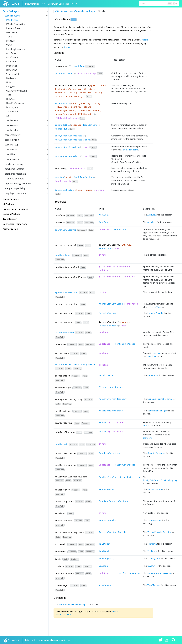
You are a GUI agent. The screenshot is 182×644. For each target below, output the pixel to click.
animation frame (131, 149)
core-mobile (11, 149)
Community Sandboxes (58, 4)
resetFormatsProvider (67, 156)
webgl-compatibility (15, 188)
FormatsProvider (108, 313)
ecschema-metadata (15, 174)
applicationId (63, 255)
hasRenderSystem (64, 332)
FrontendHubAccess (125, 344)
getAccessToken (64, 74)
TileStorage (12, 111)
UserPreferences (15, 103)
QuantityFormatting (17, 91)
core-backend (12, 120)
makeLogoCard (62, 104)
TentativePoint (108, 520)
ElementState (13, 28)
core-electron (12, 140)
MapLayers (12, 107)
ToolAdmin (105, 551)
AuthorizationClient (111, 303)
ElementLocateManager (112, 387)
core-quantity (12, 159)
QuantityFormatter (110, 453)
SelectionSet (13, 74)
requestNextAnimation (67, 147)
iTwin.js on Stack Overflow (167, 640)
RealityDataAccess (125, 464)
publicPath (61, 444)
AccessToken (156, 306)
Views (9, 45)
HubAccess (12, 99)
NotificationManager (111, 410)
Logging (11, 87)
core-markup (12, 145)
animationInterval (66, 230)
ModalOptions (90, 125)
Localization (107, 375)
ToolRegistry (107, 558)
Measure (11, 41)
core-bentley (11, 130)
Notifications (13, 57)
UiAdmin (103, 566)
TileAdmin (105, 544)
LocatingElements (16, 49)
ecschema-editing (14, 164)
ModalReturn (62, 129)
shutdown (152, 356)
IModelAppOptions (84, 177)
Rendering (12, 70)
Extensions (12, 62)
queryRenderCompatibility (70, 136)
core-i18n (10, 154)
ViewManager (106, 585)
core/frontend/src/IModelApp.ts (73, 604)
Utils (9, 82)
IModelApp (12, 20)
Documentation (32, 4)
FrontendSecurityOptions (113, 501)
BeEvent (103, 422)
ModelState (12, 32)
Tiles (9, 95)
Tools (9, 37)
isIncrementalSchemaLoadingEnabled (76, 364)
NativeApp (12, 78)
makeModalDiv (62, 125)
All (8, 116)
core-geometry (13, 135)
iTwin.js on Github (174, 640)
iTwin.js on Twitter (161, 640)
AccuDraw (11, 53)
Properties (12, 66)
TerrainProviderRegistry (113, 532)
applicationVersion (66, 292)
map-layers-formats (15, 193)
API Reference (61, 11)
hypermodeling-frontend (18, 183)
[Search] (159, 4)
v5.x (73, 4)
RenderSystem (107, 489)
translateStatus (64, 190)
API (44, 4)
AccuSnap (104, 222)
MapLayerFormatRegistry (113, 399)
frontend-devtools (14, 179)
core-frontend (12, 16)
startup (145, 40)
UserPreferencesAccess (127, 573)
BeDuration (120, 229)
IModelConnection (16, 24)
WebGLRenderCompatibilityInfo (72, 140)
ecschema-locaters (15, 169)
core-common (12, 125)
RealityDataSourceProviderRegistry (120, 477)
